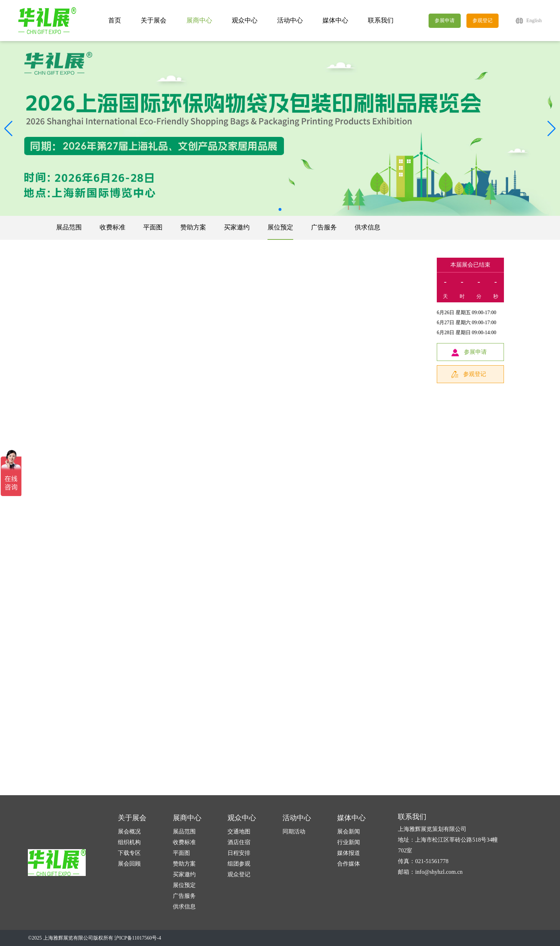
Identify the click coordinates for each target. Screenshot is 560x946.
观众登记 (239, 874)
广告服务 (324, 227)
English (534, 21)
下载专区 (129, 853)
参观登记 (482, 21)
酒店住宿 (239, 842)
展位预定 (280, 227)
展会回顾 (129, 864)
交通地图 (239, 831)
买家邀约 (237, 227)
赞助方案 (193, 227)
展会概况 (129, 831)
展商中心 (199, 20)
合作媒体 (349, 864)
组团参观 (239, 864)
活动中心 (290, 20)
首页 (115, 20)
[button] (552, 129)
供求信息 (367, 227)
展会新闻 (349, 831)
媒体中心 (335, 20)
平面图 (153, 227)
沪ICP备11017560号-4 (138, 938)
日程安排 (239, 853)
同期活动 (294, 831)
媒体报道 (349, 853)
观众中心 (245, 20)
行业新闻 (349, 842)
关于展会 (154, 20)
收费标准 (112, 227)
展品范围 (69, 227)
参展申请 (445, 21)
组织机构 (129, 842)
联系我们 (381, 20)
